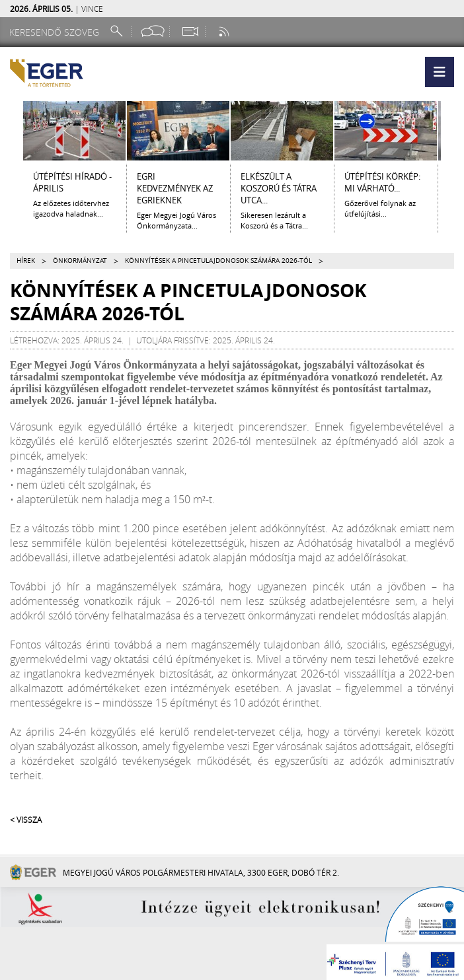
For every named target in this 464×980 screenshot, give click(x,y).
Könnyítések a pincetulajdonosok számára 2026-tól (218, 261)
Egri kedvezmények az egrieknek (175, 188)
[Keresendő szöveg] (56, 32)
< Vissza (26, 820)
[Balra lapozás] (11, 131)
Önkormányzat (80, 261)
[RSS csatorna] (225, 31)
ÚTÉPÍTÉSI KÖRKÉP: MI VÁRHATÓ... (382, 182)
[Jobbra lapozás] (453, 131)
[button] (440, 72)
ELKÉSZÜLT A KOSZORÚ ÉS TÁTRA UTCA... (279, 188)
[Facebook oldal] (153, 31)
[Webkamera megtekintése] (190, 31)
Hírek (26, 261)
